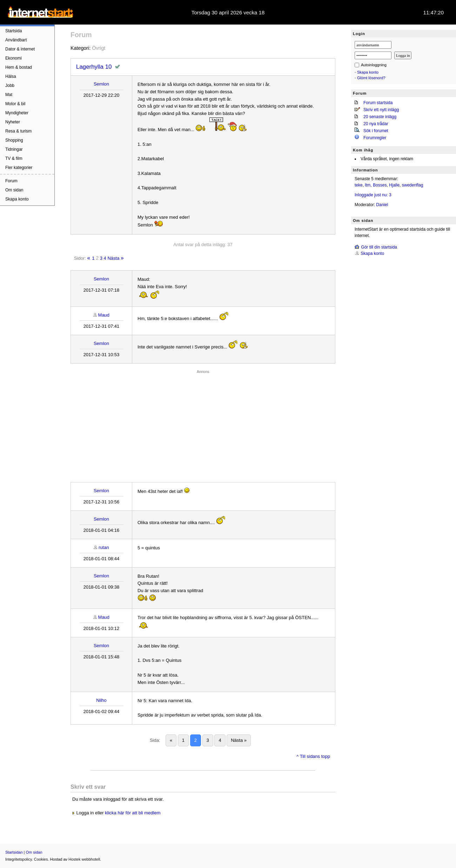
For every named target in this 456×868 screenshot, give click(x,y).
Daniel (382, 205)
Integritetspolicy (19, 859)
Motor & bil (15, 104)
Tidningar (14, 149)
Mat (9, 95)
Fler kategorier (19, 168)
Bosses (380, 185)
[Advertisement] (203, 424)
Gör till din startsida (379, 247)
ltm (368, 185)
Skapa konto (17, 199)
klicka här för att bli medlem (133, 813)
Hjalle (394, 185)
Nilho (101, 700)
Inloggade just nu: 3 (373, 195)
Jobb (10, 86)
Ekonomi (14, 58)
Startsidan (14, 852)
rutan (104, 547)
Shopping (14, 140)
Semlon (101, 84)
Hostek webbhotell (84, 859)
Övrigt (99, 48)
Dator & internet (20, 49)
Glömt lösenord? (371, 78)
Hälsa (11, 76)
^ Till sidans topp (313, 756)
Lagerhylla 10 (94, 67)
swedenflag (413, 185)
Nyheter (13, 122)
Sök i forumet (376, 131)
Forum (11, 181)
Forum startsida (378, 103)
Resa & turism (18, 131)
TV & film (14, 158)
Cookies (41, 859)
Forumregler (375, 138)
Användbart (16, 40)
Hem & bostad (19, 67)
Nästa (113, 258)
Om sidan (14, 190)
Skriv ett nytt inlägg (381, 110)
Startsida (14, 31)
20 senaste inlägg (380, 117)
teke (359, 185)
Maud (104, 315)
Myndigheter (17, 113)
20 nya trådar (376, 124)
